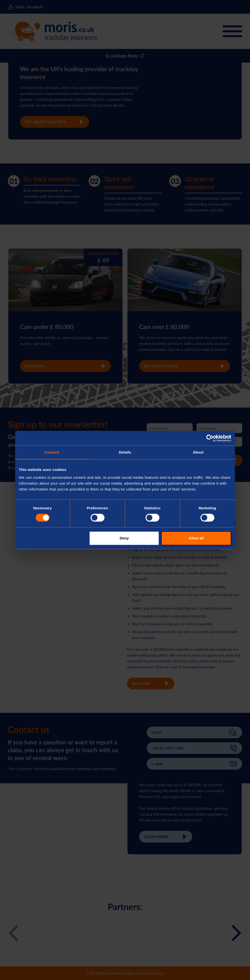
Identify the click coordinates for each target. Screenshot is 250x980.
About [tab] (198, 452)
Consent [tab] (52, 452)
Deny (124, 538)
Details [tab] (125, 452)
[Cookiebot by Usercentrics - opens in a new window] (210, 438)
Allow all (196, 538)
